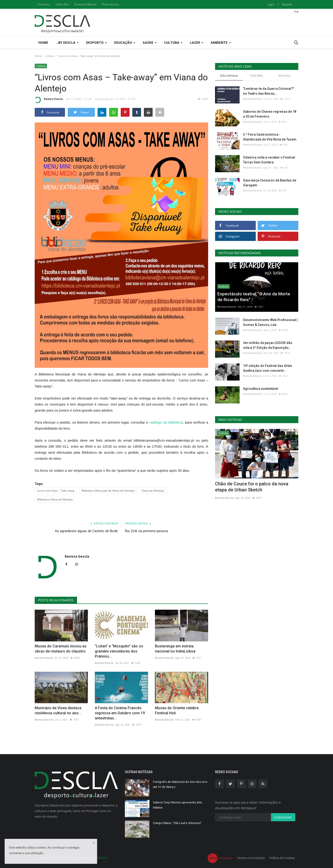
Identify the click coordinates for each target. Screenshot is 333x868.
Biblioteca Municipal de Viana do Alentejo (108, 491)
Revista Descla (49, 100)
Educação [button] (125, 42)
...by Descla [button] (67, 42)
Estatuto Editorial (85, 4)
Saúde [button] (150, 42)
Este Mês (257, 75)
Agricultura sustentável (261, 389)
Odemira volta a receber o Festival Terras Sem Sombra (269, 160)
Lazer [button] (197, 42)
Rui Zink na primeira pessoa (146, 531)
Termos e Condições (251, 858)
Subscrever (283, 817)
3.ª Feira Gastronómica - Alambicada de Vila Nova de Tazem (270, 137)
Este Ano (284, 75)
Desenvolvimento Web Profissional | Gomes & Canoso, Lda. (270, 322)
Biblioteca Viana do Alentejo (55, 499)
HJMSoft (102, 858)
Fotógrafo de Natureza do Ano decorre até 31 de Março (180, 784)
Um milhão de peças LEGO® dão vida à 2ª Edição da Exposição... (268, 345)
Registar (287, 4)
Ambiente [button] (221, 42)
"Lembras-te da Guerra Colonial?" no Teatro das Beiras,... (269, 91)
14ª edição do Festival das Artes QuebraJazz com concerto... (268, 368)
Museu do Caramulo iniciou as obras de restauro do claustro (61, 649)
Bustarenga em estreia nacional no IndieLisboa (175, 649)
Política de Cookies (282, 858)
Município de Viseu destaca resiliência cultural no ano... (58, 710)
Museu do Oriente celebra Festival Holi (177, 710)
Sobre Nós (62, 4)
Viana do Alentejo (153, 491)
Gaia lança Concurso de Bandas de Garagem (270, 183)
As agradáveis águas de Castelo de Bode (86, 531)
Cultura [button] (173, 42)
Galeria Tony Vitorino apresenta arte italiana (177, 805)
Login (271, 4)
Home (43, 42)
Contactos (43, 4)
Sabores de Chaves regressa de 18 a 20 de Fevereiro (270, 114)
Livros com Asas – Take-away (56, 491)
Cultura (50, 56)
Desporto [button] (96, 42)
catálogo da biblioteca (166, 422)
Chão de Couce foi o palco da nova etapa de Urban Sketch (252, 487)
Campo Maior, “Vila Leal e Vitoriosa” (177, 823)
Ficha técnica (110, 4)
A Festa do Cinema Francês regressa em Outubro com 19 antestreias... (120, 713)
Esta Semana (229, 75)
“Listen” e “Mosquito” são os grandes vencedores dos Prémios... (119, 651)
